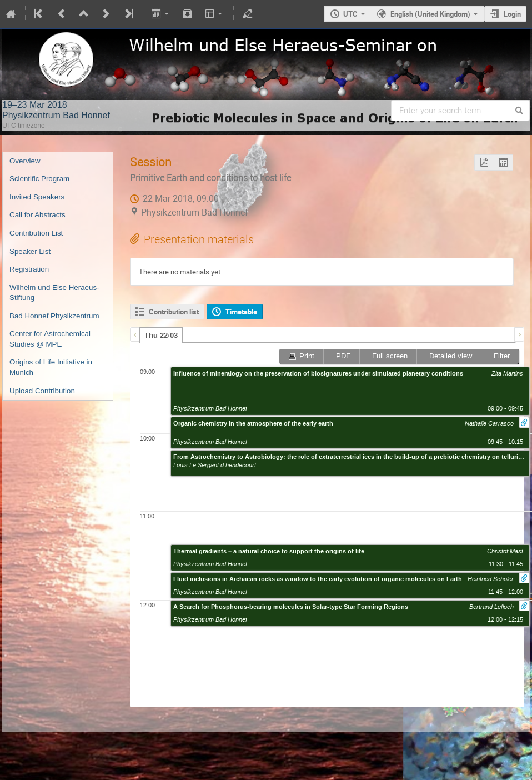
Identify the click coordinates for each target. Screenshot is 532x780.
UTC (350, 14)
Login (512, 14)
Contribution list (174, 312)
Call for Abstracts (37, 215)
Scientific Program (39, 179)
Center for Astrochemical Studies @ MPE (50, 339)
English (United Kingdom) (430, 14)
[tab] (161, 335)
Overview (25, 161)
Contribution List (36, 233)
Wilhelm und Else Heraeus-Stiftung (54, 293)
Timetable (241, 312)
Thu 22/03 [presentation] (161, 336)
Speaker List (30, 251)
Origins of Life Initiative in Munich (51, 367)
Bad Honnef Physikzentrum (54, 316)
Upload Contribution (42, 391)
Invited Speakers (37, 197)
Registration (29, 269)
